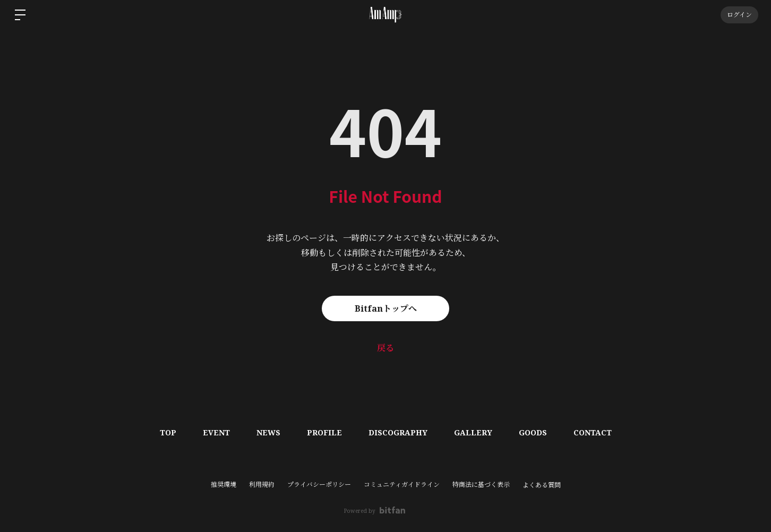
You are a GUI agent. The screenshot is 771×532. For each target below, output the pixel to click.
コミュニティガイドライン (402, 484)
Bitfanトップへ (386, 308)
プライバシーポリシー (319, 484)
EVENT (216, 432)
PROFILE (324, 432)
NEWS (268, 432)
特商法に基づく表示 (481, 484)
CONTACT (593, 432)
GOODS (533, 432)
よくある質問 (542, 485)
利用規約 (262, 484)
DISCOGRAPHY (398, 432)
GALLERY (473, 432)
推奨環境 (224, 484)
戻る (385, 348)
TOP (168, 432)
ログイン (739, 15)
